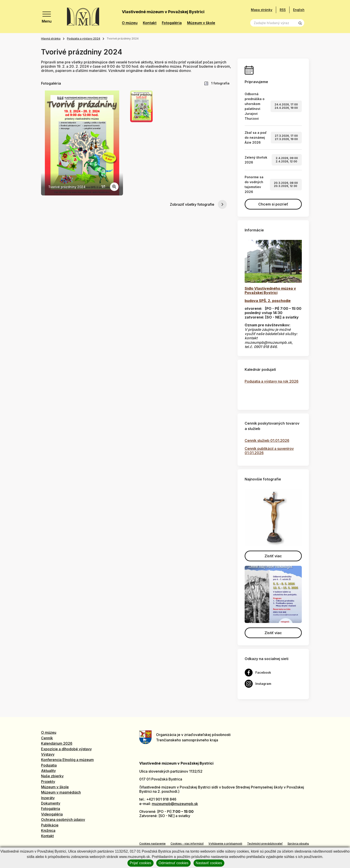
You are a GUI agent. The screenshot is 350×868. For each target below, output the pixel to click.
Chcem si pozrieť (273, 204)
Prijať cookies (141, 863)
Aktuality (48, 771)
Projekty (48, 782)
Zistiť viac (273, 556)
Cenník (47, 738)
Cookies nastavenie (152, 844)
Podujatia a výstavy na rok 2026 (272, 381)
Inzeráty (48, 798)
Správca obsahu (298, 844)
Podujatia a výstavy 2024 (84, 39)
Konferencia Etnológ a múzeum (67, 760)
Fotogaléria (172, 23)
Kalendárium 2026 (57, 743)
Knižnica (48, 830)
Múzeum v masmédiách (61, 792)
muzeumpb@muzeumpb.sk (175, 804)
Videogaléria (52, 814)
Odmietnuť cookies (173, 863)
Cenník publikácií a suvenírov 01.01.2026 (269, 451)
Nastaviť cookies (209, 863)
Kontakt (150, 23)
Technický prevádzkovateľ (265, 844)
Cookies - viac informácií (187, 844)
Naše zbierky (52, 776)
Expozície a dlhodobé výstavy (66, 749)
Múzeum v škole (201, 23)
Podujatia (49, 765)
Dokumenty (51, 803)
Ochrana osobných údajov (63, 820)
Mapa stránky (262, 10)
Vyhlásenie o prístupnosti (225, 844)
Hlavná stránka (51, 39)
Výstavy (48, 754)
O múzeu (130, 23)
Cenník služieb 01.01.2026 (267, 440)
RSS (283, 10)
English (299, 10)
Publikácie (50, 825)
